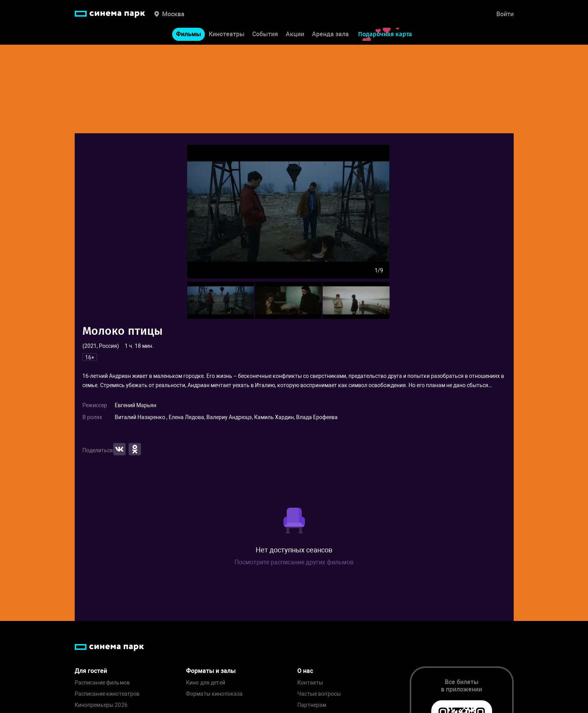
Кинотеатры (227, 34)
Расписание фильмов (102, 683)
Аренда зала (330, 34)
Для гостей (91, 671)
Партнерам (312, 705)
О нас (305, 671)
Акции (295, 34)
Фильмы (188, 34)
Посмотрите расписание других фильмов (294, 562)
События (265, 34)
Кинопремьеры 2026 (101, 705)
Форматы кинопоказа (214, 694)
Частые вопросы (319, 694)
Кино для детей (206, 683)
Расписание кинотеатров (107, 694)
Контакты (310, 683)
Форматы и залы (211, 671)
